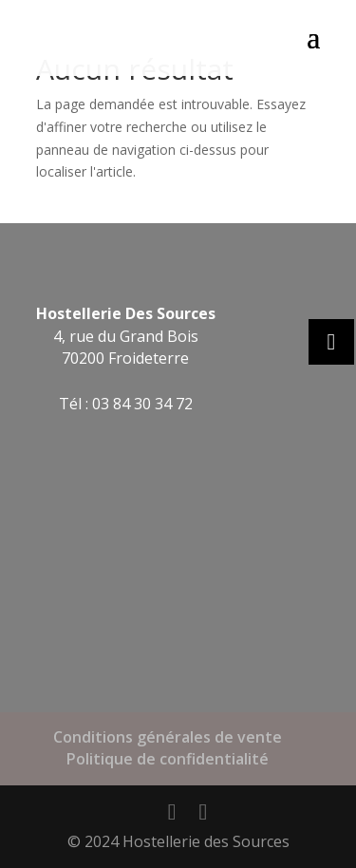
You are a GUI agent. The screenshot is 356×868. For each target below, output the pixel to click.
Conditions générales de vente (168, 737)
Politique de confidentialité (168, 759)
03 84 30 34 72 (142, 404)
